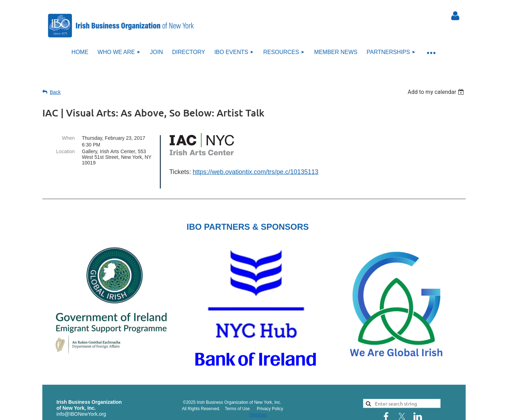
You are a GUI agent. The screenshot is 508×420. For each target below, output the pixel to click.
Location (65, 151)
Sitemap (258, 405)
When (68, 138)
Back (55, 92)
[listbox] (437, 92)
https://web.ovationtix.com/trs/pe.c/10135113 (255, 172)
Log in (455, 16)
